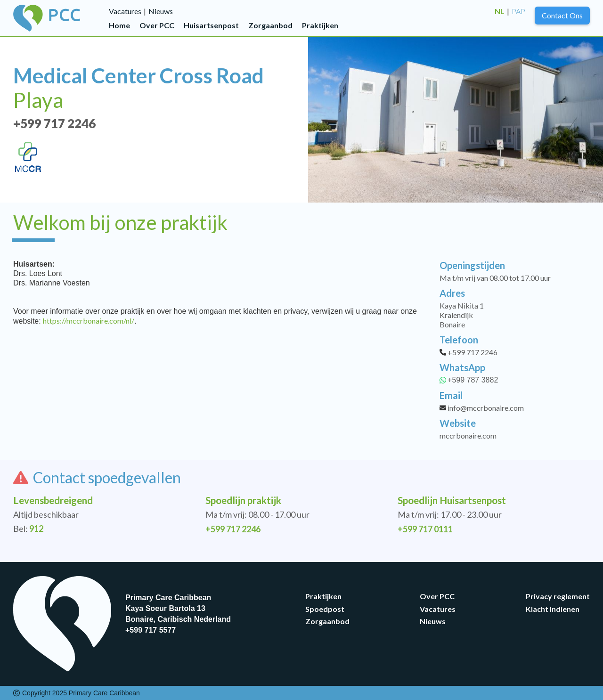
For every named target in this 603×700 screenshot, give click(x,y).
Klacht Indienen (553, 609)
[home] (61, 18)
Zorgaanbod (270, 25)
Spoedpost (325, 609)
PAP (518, 11)
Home (119, 25)
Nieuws (161, 11)
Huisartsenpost (211, 25)
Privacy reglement (558, 596)
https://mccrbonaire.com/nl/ (89, 321)
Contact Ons (562, 15)
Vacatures (125, 11)
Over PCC (157, 25)
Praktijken (320, 25)
